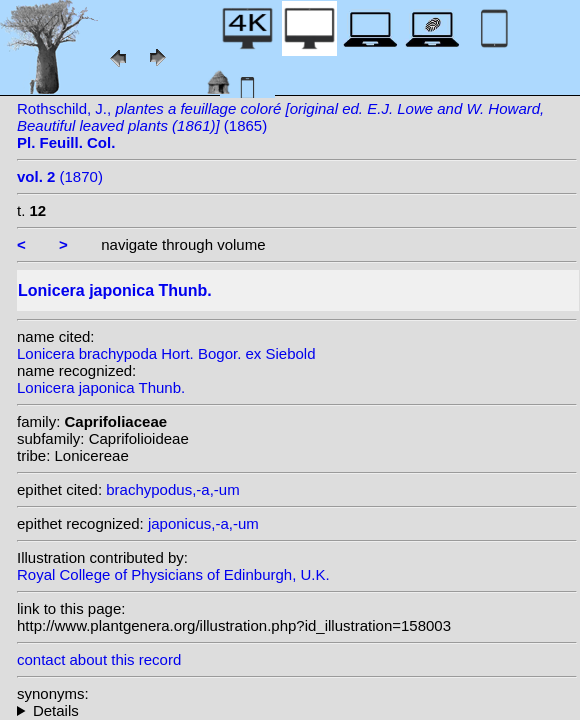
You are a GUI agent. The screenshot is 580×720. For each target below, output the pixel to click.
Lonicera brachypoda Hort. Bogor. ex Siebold (166, 353)
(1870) (60, 176)
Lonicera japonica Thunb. (101, 387)
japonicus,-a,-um (203, 523)
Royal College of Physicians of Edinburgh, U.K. (173, 574)
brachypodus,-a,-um (172, 489)
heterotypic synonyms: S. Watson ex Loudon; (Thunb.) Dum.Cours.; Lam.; (297, 710)
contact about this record (99, 659)
